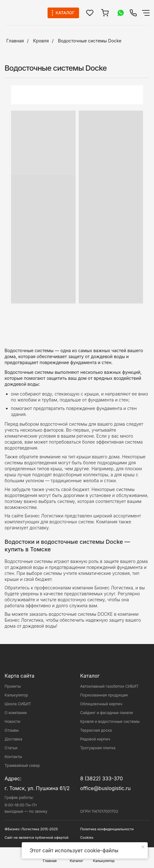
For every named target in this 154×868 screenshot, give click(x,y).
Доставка (14, 739)
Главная (15, 41)
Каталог (90, 676)
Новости (13, 721)
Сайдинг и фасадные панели (107, 713)
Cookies (87, 838)
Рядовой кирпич (95, 739)
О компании (16, 713)
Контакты (13, 757)
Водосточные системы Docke (90, 41)
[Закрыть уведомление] (143, 847)
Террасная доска (96, 730)
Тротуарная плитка (98, 748)
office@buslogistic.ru (106, 788)
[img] (133, 13)
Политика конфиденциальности (107, 829)
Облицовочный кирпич (101, 704)
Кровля (41, 41)
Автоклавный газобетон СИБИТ (110, 686)
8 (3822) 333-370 (102, 778)
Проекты (13, 686)
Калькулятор (17, 695)
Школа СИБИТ (18, 704)
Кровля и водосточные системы (110, 721)
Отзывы (12, 730)
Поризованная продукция (104, 695)
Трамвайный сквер (22, 765)
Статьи (11, 748)
